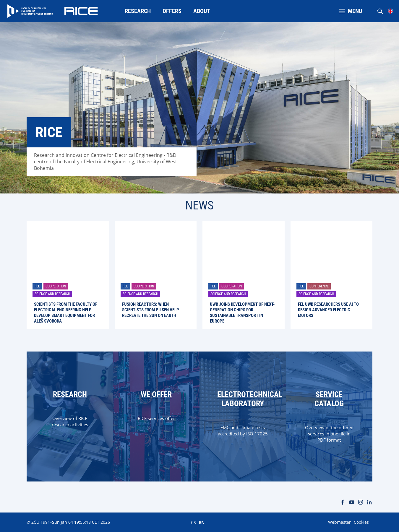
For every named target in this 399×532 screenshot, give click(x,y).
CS (193, 522)
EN (202, 522)
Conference (319, 286)
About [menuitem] (202, 11)
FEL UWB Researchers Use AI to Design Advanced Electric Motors (328, 310)
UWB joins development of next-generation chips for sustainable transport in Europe (242, 313)
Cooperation (56, 286)
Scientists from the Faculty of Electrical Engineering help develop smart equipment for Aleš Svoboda (66, 313)
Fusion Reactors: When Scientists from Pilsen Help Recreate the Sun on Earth (151, 310)
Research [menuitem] (138, 11)
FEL (37, 286)
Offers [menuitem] (172, 11)
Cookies (361, 522)
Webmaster (339, 522)
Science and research (52, 294)
